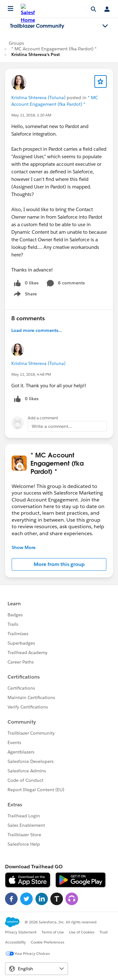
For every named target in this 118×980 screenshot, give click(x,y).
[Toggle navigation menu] (105, 26)
